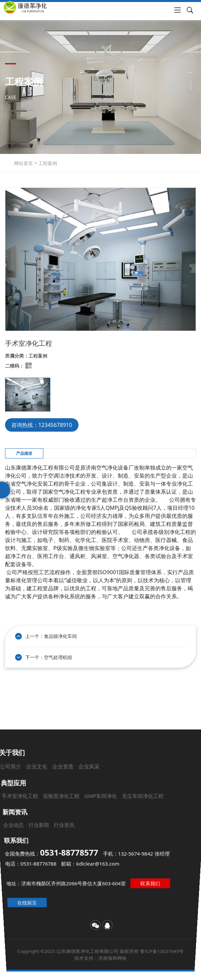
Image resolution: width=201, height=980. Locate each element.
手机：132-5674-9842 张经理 (136, 854)
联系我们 (156, 883)
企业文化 (54, 799)
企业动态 (24, 832)
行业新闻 (46, 832)
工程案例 (47, 163)
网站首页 (23, 163)
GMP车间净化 (101, 814)
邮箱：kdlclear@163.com (90, 863)
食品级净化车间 (60, 636)
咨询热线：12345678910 (42, 425)
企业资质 (73, 799)
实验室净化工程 (69, 814)
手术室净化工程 (36, 814)
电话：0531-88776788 (29, 863)
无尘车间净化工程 (134, 814)
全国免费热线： (52, 854)
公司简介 (35, 799)
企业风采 (92, 799)
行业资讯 (68, 832)
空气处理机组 (58, 657)
